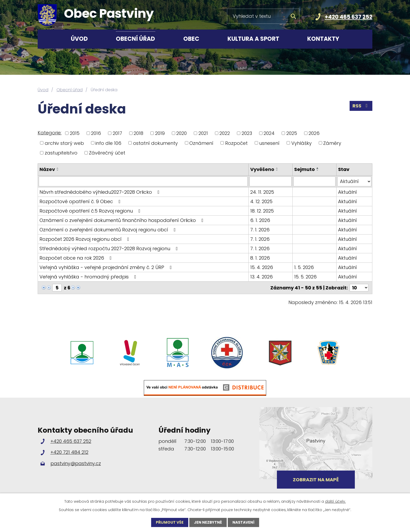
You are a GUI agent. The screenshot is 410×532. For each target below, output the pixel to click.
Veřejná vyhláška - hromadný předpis (89, 277)
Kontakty (323, 39)
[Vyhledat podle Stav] (354, 181)
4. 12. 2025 (261, 201)
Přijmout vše (170, 522)
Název (47, 169)
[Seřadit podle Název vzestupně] (58, 168)
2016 (96, 133)
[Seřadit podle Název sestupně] (58, 170)
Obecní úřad (135, 39)
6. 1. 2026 (260, 220)
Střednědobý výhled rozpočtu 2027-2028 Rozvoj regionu (110, 248)
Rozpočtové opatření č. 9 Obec (81, 201)
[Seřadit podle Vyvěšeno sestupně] (277, 170)
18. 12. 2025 (262, 211)
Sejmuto (304, 169)
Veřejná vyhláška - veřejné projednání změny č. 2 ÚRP (107, 267)
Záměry (332, 143)
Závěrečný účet (107, 153)
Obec (191, 39)
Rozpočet (236, 143)
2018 (138, 133)
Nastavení (243, 522)
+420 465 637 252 (349, 17)
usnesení (269, 143)
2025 (292, 133)
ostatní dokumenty (155, 143)
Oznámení (201, 143)
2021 (203, 133)
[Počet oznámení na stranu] (359, 288)
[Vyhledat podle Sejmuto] (314, 181)
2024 (269, 133)
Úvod (79, 39)
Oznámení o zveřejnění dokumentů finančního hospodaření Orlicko (123, 220)
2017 (117, 133)
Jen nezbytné (208, 522)
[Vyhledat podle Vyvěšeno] (271, 181)
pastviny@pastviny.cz (76, 463)
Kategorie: (50, 133)
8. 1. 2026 (260, 258)
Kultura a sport (253, 39)
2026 (314, 133)
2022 (225, 133)
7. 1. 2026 (260, 230)
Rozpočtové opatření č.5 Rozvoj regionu (91, 211)
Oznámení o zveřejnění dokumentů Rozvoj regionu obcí (109, 230)
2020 (181, 133)
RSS (361, 106)
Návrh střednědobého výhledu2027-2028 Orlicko (101, 192)
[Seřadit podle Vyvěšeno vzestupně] (277, 168)
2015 (75, 133)
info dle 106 (108, 143)
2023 (247, 133)
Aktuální (348, 192)
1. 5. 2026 (304, 267)
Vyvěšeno (262, 169)
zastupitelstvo (61, 153)
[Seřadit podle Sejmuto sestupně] (318, 170)
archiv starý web (64, 143)
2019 (160, 133)
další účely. (335, 501)
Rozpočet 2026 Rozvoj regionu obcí (85, 239)
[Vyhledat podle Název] (143, 181)
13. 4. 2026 (261, 277)
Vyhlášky (301, 143)
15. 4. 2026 (262, 267)
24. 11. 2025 (262, 192)
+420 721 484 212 (69, 452)
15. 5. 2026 (305, 277)
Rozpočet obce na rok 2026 (77, 258)
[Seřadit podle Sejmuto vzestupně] (318, 168)
